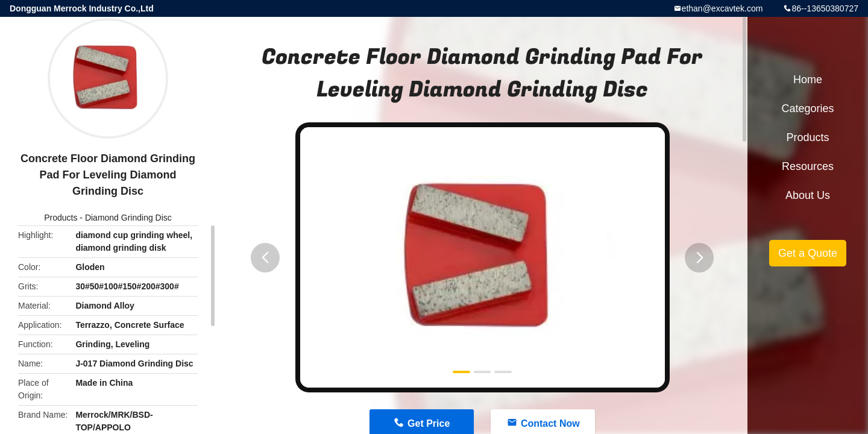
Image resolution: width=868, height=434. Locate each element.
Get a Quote (808, 253)
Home (808, 80)
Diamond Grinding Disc (128, 218)
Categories (807, 108)
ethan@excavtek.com (722, 8)
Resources (808, 166)
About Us (808, 195)
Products (61, 218)
